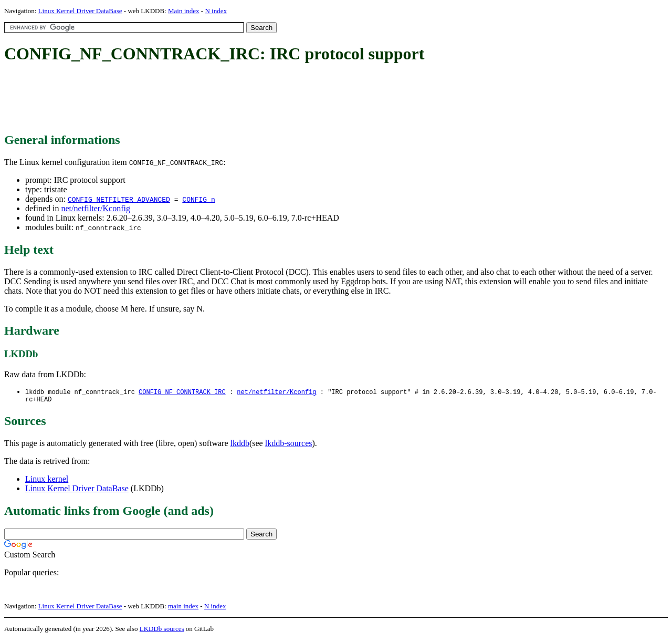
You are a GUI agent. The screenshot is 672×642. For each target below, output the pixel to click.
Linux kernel (47, 481)
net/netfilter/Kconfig (96, 208)
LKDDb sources (162, 631)
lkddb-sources (289, 445)
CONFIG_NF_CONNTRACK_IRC (182, 392)
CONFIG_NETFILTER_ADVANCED (119, 199)
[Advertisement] (195, 99)
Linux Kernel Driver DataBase (80, 11)
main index (183, 608)
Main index (184, 11)
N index (216, 11)
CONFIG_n (198, 199)
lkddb (240, 445)
